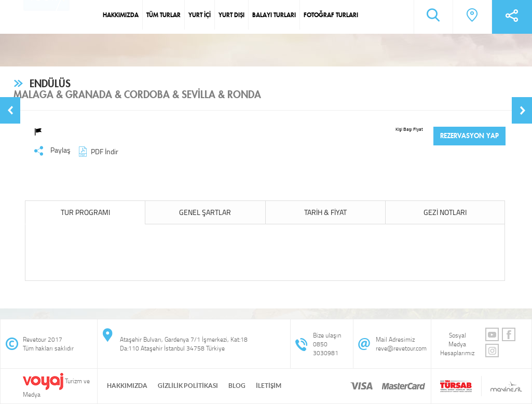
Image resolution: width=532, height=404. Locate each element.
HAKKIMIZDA (121, 15)
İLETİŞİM (269, 386)
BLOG (237, 386)
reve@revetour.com (401, 348)
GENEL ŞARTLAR (205, 212)
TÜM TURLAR (163, 15)
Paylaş (52, 151)
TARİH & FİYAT (325, 212)
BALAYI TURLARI (274, 15)
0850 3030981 (326, 348)
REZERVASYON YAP (469, 136)
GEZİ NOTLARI (445, 212)
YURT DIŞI (231, 15)
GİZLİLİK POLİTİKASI (188, 386)
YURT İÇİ (200, 15)
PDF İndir (97, 151)
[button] (10, 110)
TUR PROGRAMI (85, 212)
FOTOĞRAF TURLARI (331, 15)
